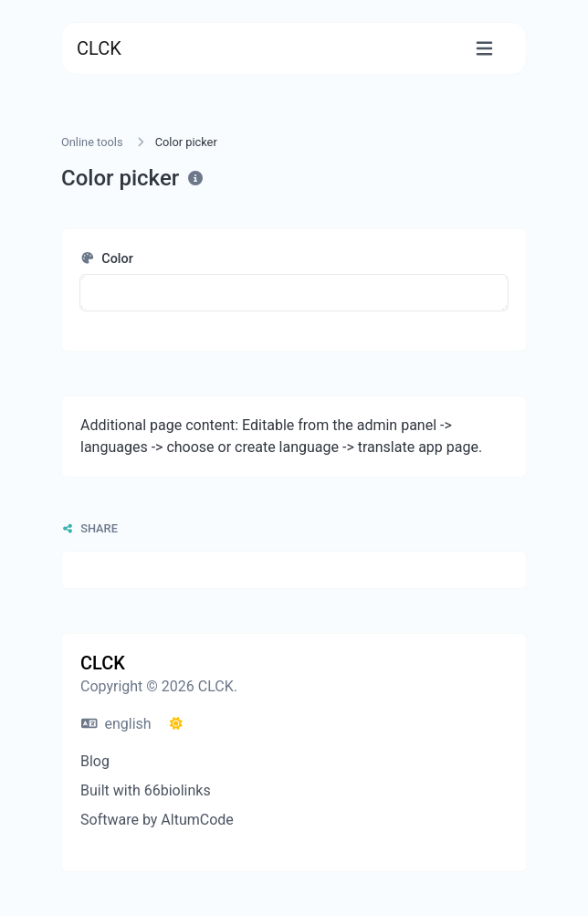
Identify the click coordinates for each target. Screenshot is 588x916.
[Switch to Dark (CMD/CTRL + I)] (176, 724)
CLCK (99, 48)
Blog (95, 761)
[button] (294, 293)
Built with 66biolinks (146, 790)
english (116, 724)
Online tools (92, 142)
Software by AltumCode (157, 820)
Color (107, 259)
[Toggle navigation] (484, 49)
